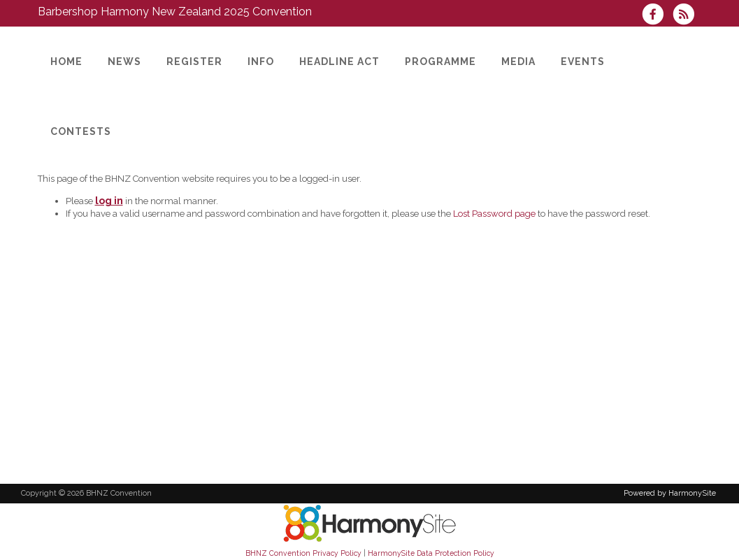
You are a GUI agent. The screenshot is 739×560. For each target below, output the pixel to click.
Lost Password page (494, 214)
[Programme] (440, 62)
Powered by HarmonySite (670, 493)
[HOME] (66, 62)
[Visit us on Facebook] (657, 16)
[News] (124, 62)
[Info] (261, 62)
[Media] (518, 62)
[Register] (194, 62)
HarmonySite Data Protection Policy (431, 553)
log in (109, 201)
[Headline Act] (339, 62)
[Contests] (81, 131)
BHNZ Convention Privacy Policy (303, 553)
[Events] (583, 62)
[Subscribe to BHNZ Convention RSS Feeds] (687, 16)
